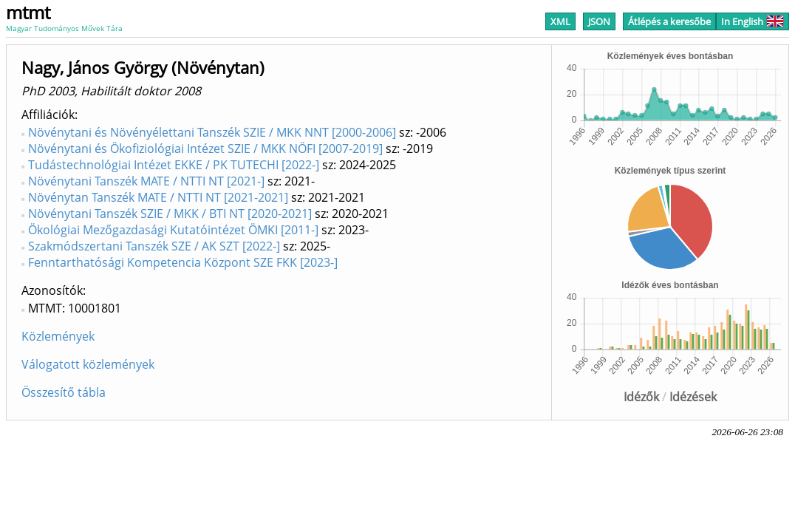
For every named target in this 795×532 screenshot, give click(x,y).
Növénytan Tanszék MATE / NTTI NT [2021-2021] (158, 197)
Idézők (641, 397)
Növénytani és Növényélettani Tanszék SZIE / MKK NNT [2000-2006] (212, 132)
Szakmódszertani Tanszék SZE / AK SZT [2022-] (154, 246)
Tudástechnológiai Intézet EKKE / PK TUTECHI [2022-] (174, 165)
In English (753, 21)
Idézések (693, 397)
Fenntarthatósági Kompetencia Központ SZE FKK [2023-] (183, 262)
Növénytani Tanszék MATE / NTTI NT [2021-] (146, 181)
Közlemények (58, 336)
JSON (599, 21)
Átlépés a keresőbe (669, 21)
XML (560, 21)
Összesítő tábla (64, 392)
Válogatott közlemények (88, 364)
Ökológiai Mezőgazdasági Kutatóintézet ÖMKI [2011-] (173, 230)
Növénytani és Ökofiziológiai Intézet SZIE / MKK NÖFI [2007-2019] (205, 149)
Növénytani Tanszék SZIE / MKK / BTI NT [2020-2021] (170, 214)
